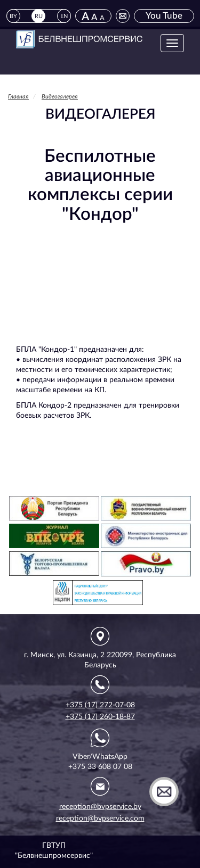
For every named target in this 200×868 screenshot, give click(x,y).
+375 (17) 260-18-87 (100, 717)
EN (64, 16)
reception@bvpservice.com (100, 819)
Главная (18, 97)
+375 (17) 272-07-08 (100, 705)
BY (13, 16)
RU (39, 16)
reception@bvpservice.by (100, 807)
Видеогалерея (60, 97)
